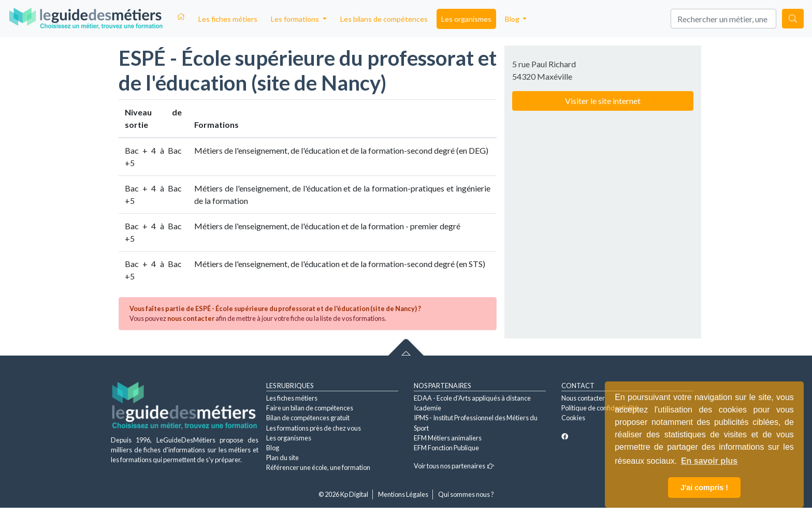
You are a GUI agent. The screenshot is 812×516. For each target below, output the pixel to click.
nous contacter (191, 318)
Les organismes (466, 19)
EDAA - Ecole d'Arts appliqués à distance (472, 398)
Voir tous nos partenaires (454, 466)
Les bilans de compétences (384, 19)
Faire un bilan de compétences (310, 408)
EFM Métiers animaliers (448, 438)
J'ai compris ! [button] (704, 488)
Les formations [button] (296, 19)
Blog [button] (513, 19)
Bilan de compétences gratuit (308, 418)
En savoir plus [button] (709, 461)
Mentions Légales (403, 494)
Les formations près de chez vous (314, 428)
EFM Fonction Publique (446, 448)
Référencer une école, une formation (318, 467)
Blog (273, 448)
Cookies (573, 418)
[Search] (723, 19)
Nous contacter (583, 398)
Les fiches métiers (228, 19)
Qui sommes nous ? (466, 494)
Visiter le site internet (603, 101)
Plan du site (282, 458)
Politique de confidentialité (600, 408)
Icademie (427, 408)
